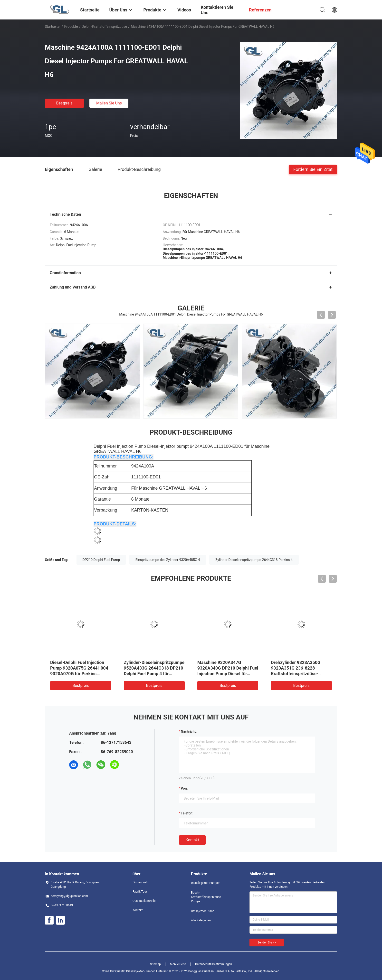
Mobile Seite (178, 964)
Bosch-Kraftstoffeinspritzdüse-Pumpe (206, 897)
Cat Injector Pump (203, 911)
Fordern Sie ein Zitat (313, 169)
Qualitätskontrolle (144, 901)
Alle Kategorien (201, 920)
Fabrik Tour (140, 892)
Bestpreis (64, 103)
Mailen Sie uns (109, 103)
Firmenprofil (140, 882)
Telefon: (187, 813)
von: (184, 788)
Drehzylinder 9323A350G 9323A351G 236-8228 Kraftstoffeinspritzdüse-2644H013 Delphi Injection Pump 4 (297, 674)
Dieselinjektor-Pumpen (206, 883)
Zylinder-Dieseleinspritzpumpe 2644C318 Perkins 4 (254, 560)
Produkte (71, 27)
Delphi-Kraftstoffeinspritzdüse (104, 27)
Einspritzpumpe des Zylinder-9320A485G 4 (168, 560)
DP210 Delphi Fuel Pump (101, 560)
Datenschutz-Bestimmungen (214, 964)
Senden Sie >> (267, 943)
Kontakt (192, 840)
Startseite (52, 27)
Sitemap (155, 964)
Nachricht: (189, 731)
